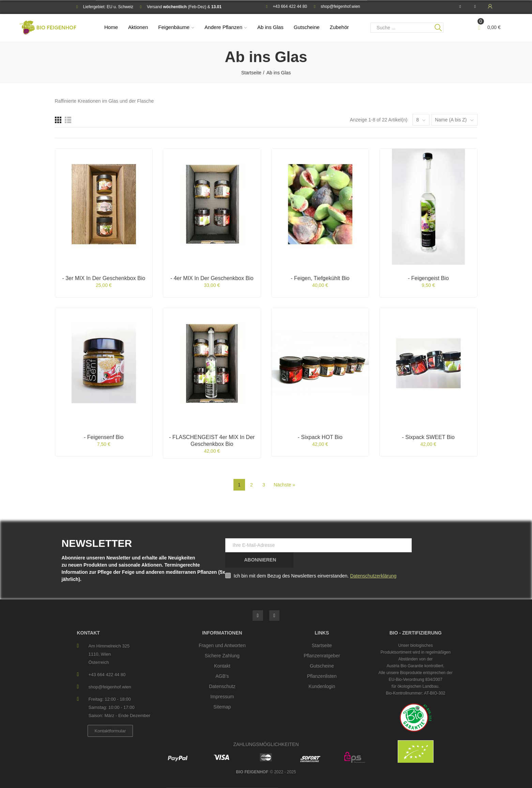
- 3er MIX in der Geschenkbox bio (104, 278)
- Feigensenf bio (104, 437)
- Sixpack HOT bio (320, 437)
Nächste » (284, 485)
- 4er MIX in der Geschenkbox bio (212, 278)
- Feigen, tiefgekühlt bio (320, 278)
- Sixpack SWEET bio (428, 437)
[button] (110, 731)
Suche (438, 28)
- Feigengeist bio (428, 278)
